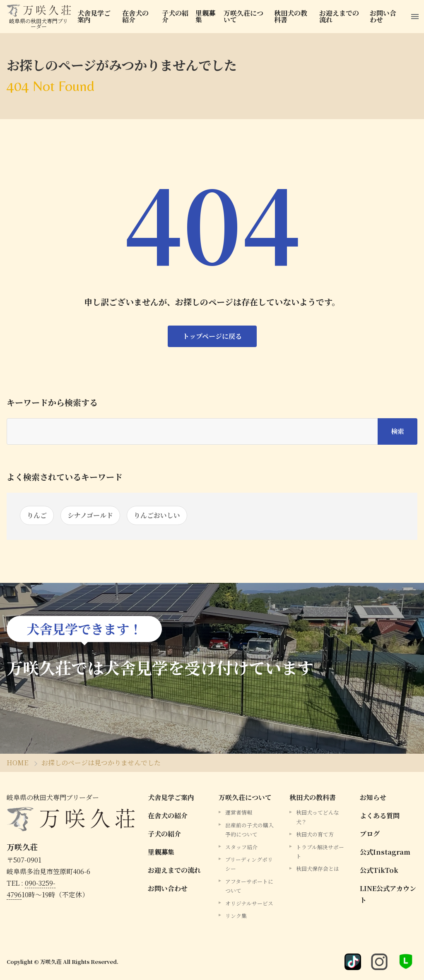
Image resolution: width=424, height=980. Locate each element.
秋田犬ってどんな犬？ (318, 817)
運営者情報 (239, 812)
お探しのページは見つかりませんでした (101, 763)
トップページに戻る (212, 336)
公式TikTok (379, 870)
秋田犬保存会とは (318, 869)
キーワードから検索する (52, 403)
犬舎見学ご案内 (94, 16)
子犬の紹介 (175, 16)
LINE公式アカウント (388, 894)
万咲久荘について (243, 16)
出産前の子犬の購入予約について (249, 830)
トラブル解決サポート (320, 852)
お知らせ (373, 797)
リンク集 (236, 916)
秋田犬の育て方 (315, 834)
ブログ (370, 834)
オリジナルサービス (249, 903)
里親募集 (205, 16)
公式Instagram (385, 852)
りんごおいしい (157, 515)
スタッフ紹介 (241, 847)
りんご (37, 515)
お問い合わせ (383, 16)
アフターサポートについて (249, 886)
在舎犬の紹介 (135, 16)
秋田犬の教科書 (291, 16)
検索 (397, 431)
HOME (17, 763)
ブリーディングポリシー (249, 864)
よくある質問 (380, 816)
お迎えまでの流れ (339, 16)
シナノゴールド (90, 515)
